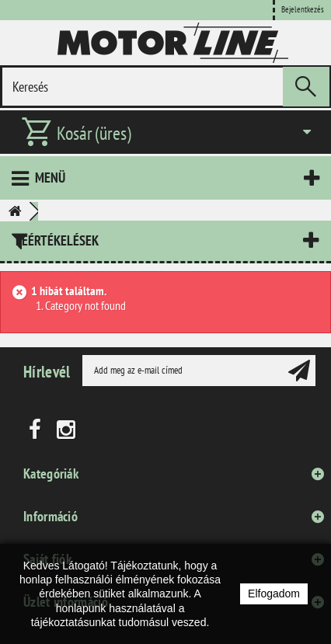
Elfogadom (274, 594)
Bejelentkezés (303, 9)
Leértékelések (57, 240)
